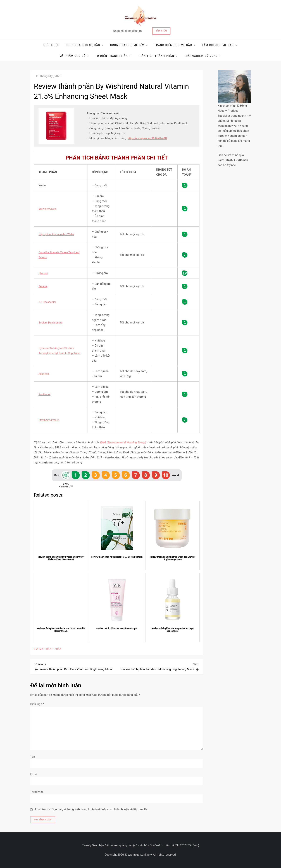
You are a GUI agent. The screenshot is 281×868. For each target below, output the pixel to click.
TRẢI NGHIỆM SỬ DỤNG (203, 56)
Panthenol (45, 394)
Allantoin (44, 374)
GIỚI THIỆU (51, 45)
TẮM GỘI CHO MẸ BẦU (220, 45)
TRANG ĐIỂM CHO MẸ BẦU (175, 45)
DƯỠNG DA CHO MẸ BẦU (85, 45)
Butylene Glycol (48, 209)
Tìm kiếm (161, 31)
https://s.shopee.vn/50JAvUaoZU (149, 138)
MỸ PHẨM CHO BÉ (74, 56)
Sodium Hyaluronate (51, 322)
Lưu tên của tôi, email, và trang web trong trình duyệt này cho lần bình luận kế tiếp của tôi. (92, 809)
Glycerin (44, 273)
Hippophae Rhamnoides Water (58, 234)
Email (34, 774)
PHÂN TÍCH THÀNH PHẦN (158, 56)
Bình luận (37, 704)
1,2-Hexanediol (48, 302)
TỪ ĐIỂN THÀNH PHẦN (113, 56)
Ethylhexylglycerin (50, 420)
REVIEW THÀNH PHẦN (48, 649)
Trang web (37, 792)
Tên (33, 757)
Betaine (43, 286)
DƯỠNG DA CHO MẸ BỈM (129, 45)
